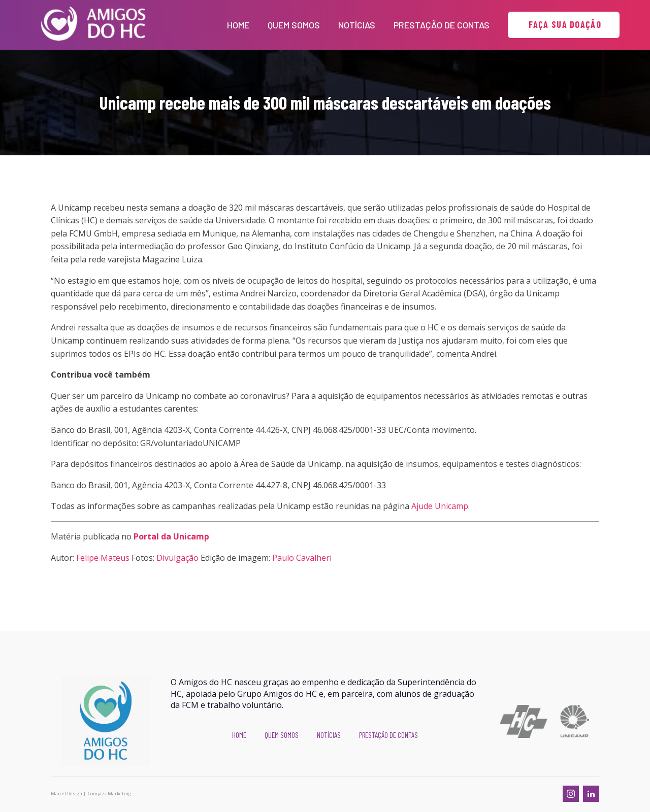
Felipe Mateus (103, 558)
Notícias (357, 25)
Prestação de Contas (442, 25)
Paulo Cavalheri (302, 558)
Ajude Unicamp (440, 506)
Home (238, 25)
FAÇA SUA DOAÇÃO (564, 24)
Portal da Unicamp (171, 536)
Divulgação (177, 558)
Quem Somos (294, 25)
